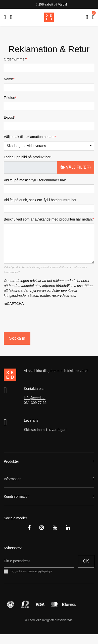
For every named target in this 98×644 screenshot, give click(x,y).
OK (86, 561)
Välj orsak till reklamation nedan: (29, 137)
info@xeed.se (35, 398)
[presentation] (33, 318)
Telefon (9, 98)
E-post (9, 117)
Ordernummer (15, 59)
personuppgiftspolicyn (40, 571)
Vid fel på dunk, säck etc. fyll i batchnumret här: (41, 200)
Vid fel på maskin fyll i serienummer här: (35, 180)
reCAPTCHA (14, 304)
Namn (8, 79)
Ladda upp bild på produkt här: (28, 157)
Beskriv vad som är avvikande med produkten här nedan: (48, 219)
